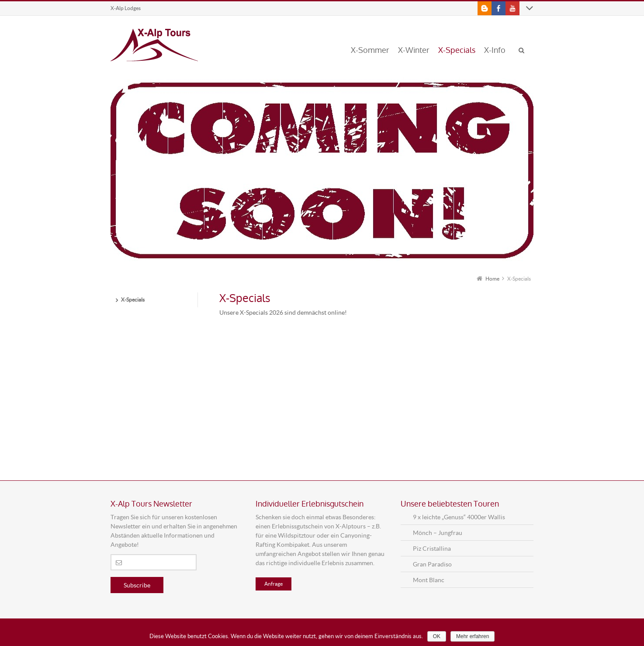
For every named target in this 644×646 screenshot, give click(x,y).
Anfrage (274, 584)
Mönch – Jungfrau (438, 533)
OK (437, 636)
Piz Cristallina (432, 548)
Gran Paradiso (432, 564)
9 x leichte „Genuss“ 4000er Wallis (459, 517)
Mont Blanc (429, 580)
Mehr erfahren (473, 636)
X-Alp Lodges (126, 8)
